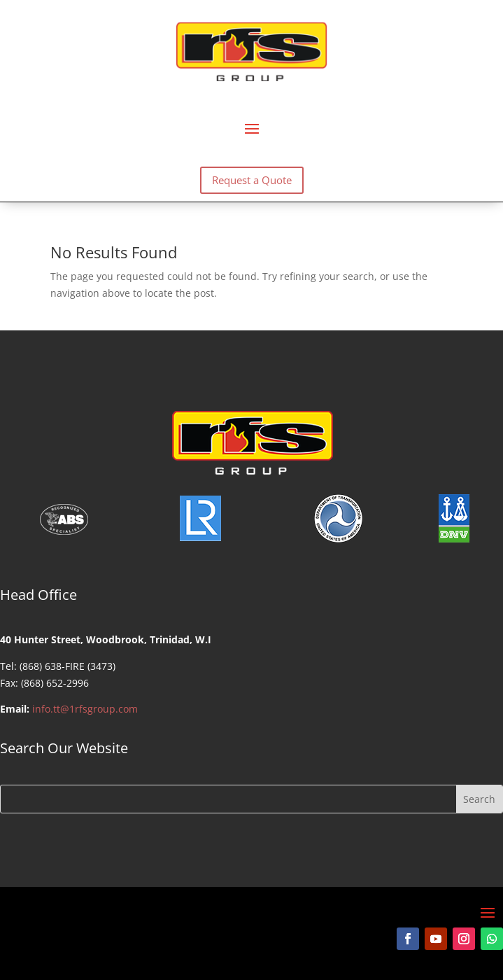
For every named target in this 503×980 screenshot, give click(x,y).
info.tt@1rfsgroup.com (85, 709)
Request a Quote (252, 180)
